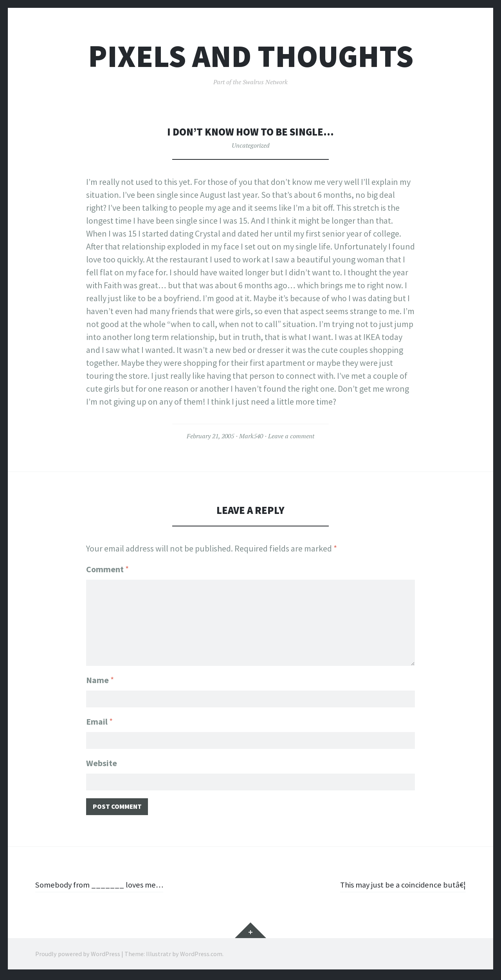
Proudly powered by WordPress (78, 956)
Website (102, 763)
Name (100, 678)
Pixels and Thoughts (251, 56)
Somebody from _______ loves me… (102, 887)
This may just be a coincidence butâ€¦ (398, 887)
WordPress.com (201, 956)
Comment (107, 569)
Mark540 (251, 436)
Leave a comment (291, 436)
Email (99, 720)
